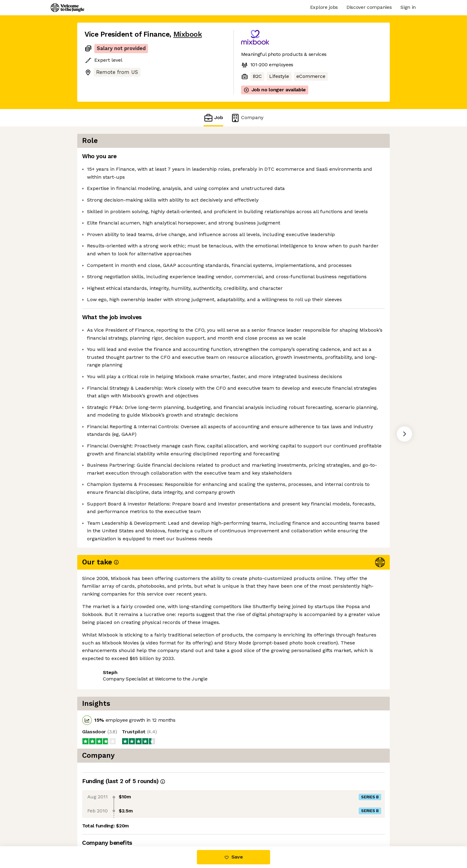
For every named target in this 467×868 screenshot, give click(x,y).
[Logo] (67, 8)
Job (213, 118)
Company (247, 118)
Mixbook (188, 34)
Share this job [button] (101, 821)
